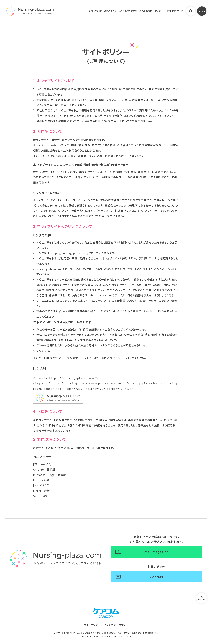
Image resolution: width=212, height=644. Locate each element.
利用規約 (138, 637)
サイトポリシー (91, 629)
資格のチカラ (99, 13)
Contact (157, 579)
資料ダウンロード (172, 13)
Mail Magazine (157, 552)
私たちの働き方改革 (119, 13)
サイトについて (82, 13)
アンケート (155, 13)
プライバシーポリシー (117, 629)
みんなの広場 (139, 13)
